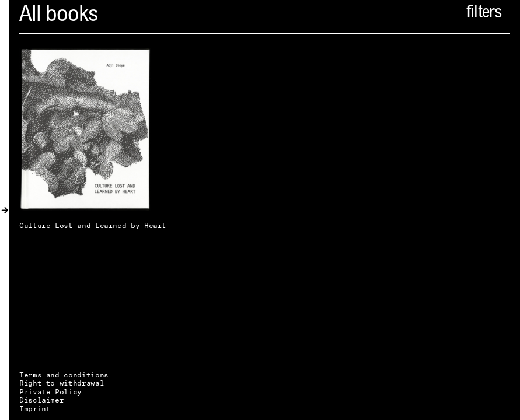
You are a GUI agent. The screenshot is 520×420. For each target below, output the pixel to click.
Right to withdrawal (62, 383)
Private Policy (50, 392)
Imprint (35, 409)
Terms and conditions (64, 375)
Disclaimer (41, 400)
